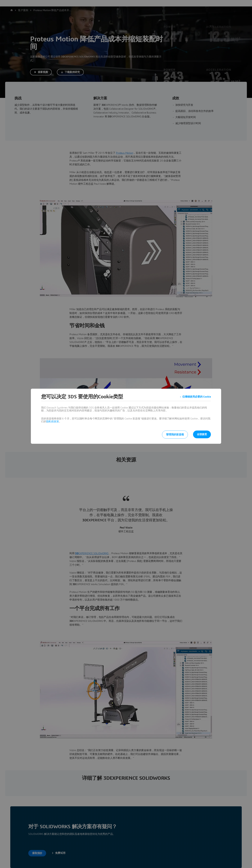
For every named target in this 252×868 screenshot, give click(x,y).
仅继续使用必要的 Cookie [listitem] (197, 397)
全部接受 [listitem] (202, 434)
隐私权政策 (53, 422)
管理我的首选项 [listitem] (175, 435)
